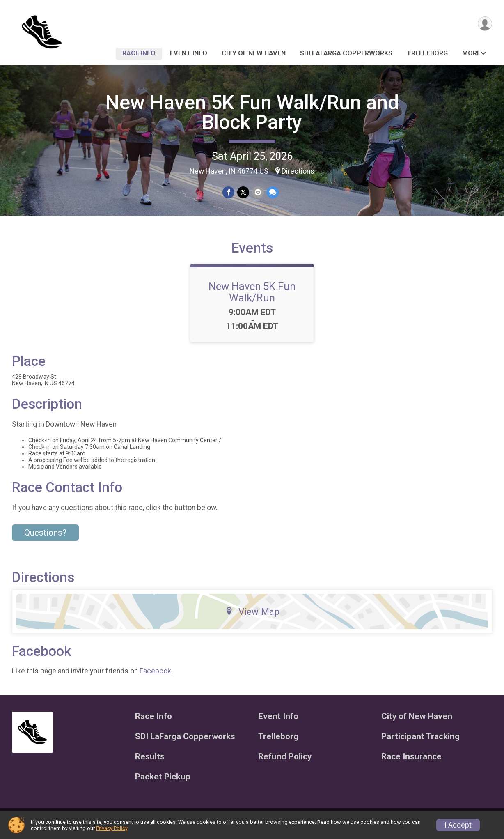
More (471, 53)
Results (150, 762)
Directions (298, 171)
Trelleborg (427, 53)
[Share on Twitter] (243, 192)
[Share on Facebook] (229, 192)
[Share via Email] (258, 192)
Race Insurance (411, 762)
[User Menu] (485, 24)
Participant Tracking (420, 741)
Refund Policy (285, 762)
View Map (252, 616)
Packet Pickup (163, 782)
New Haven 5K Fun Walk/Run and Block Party (252, 112)
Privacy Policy (112, 828)
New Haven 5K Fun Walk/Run (252, 297)
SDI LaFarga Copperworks (346, 53)
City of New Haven (254, 53)
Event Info (189, 53)
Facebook (155, 676)
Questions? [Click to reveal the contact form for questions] (45, 538)
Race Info (139, 53)
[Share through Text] (272, 192)
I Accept (458, 825)
